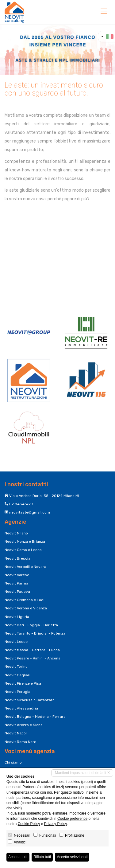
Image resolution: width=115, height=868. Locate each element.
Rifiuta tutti (42, 857)
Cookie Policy (29, 824)
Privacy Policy (56, 824)
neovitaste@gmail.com (30, 512)
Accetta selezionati (72, 857)
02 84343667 (21, 504)
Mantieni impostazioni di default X (82, 773)
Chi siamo (13, 762)
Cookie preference (72, 819)
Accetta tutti (18, 857)
